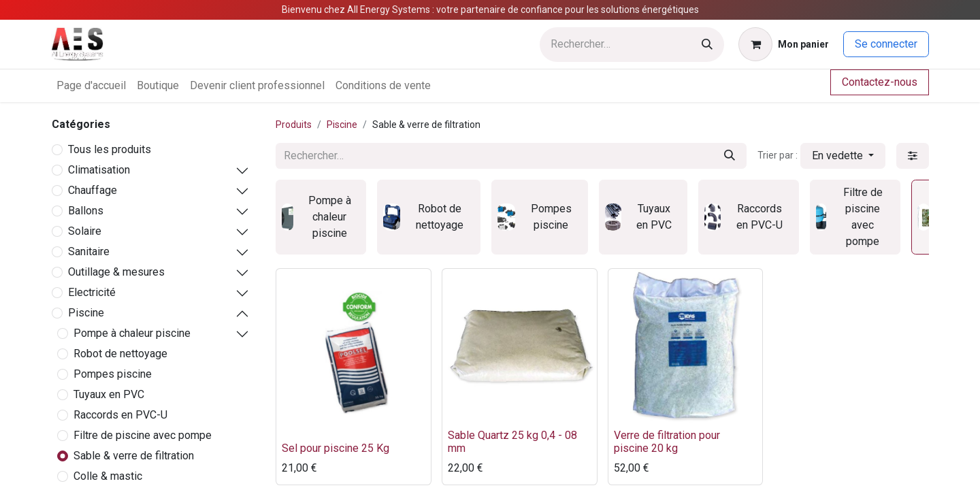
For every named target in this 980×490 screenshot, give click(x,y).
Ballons (86, 211)
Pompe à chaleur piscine (132, 333)
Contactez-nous (880, 82)
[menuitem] (91, 86)
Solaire (85, 231)
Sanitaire (89, 251)
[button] (843, 156)
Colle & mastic (108, 476)
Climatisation (99, 170)
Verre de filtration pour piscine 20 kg (667, 442)
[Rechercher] (707, 45)
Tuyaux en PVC (109, 394)
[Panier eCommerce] (784, 44)
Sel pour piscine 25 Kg (336, 448)
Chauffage (93, 190)
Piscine (86, 313)
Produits (294, 125)
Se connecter (886, 44)
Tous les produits (110, 149)
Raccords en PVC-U (120, 415)
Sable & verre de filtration (134, 456)
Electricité (92, 292)
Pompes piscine (113, 374)
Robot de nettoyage (120, 354)
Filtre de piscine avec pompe (143, 435)
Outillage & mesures (116, 272)
